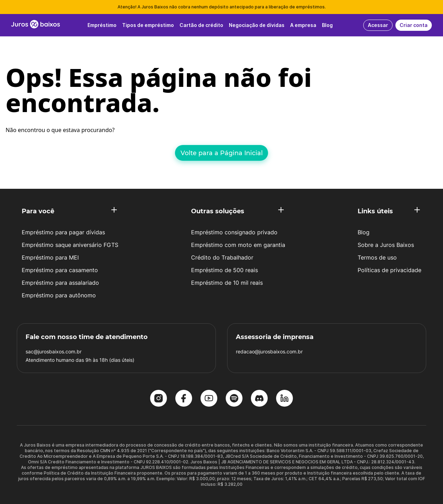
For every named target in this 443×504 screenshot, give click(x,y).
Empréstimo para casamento (60, 270)
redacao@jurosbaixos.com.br (269, 351)
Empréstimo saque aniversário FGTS (70, 245)
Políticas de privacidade (389, 270)
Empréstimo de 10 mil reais (227, 283)
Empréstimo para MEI (50, 257)
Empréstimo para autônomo (59, 295)
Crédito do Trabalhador (222, 257)
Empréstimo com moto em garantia (238, 245)
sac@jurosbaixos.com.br (54, 351)
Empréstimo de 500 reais (224, 270)
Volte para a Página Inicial (222, 153)
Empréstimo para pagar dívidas (63, 232)
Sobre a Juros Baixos (386, 245)
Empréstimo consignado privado (234, 232)
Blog (364, 232)
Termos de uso (377, 257)
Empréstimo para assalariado (60, 283)
